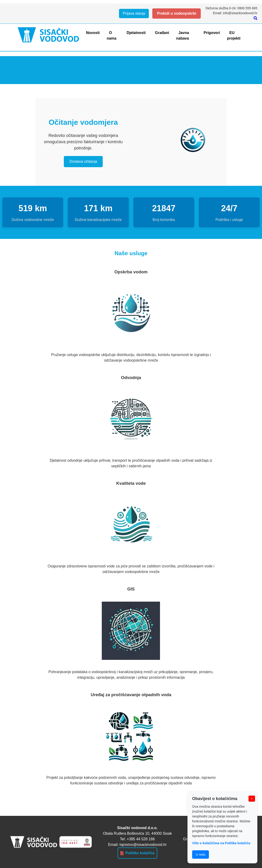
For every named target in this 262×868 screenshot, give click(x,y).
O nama (112, 36)
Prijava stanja (134, 13)
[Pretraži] (255, 18)
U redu (201, 854)
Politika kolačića (138, 853)
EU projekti (234, 36)
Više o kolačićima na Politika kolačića (221, 843)
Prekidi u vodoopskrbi (177, 13)
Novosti (93, 33)
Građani (162, 33)
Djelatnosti (136, 33)
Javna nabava (182, 36)
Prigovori (212, 33)
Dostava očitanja (83, 161)
